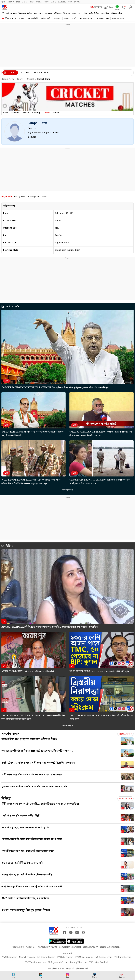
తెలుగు (25, 2)
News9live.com (27, 957)
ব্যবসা (74, 13)
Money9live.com (79, 962)
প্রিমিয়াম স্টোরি (117, 13)
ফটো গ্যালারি (46, 19)
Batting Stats (20, 197)
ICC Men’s (12, 73)
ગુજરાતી (39, 2)
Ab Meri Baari (87, 19)
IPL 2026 (38, 13)
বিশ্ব (85, 13)
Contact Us (18, 947)
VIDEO (22, 19)
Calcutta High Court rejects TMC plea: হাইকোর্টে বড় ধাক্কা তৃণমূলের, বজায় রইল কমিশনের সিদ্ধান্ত (55, 388)
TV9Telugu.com (65, 957)
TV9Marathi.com (84, 957)
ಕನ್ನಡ (18, 2)
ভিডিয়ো (6, 799)
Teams (47, 113)
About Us (31, 947)
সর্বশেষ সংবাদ (10, 734)
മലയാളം (62, 2)
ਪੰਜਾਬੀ (47, 2)
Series (56, 113)
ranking (36, 113)
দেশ (80, 13)
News (45, 197)
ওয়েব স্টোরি (33, 19)
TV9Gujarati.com (103, 957)
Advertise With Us (47, 947)
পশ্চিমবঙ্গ (58, 13)
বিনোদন (67, 13)
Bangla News (8, 79)
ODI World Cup (42, 73)
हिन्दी (3, 2)
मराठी (32, 2)
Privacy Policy (90, 947)
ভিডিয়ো (10, 546)
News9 (11, 2)
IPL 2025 (25, 73)
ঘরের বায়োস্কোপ (103, 19)
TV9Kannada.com (46, 957)
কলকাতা (49, 13)
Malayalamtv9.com (58, 962)
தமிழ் (54, 2)
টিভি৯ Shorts (10, 19)
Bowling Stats (34, 197)
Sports (20, 79)
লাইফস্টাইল (94, 13)
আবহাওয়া (57, 19)
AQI (111, 7)
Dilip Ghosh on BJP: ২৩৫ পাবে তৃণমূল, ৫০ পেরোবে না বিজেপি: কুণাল (99, 671)
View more (125, 734)
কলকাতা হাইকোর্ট (70, 19)
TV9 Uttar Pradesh (99, 962)
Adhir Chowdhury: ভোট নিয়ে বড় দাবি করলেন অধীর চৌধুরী (28, 671)
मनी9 (70, 2)
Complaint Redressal (70, 947)
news (5, 113)
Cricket (30, 79)
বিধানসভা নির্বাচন (25, 13)
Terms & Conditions (110, 947)
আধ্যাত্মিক (105, 13)
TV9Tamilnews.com (36, 962)
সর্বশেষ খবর (11, 13)
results (26, 113)
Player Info (7, 196)
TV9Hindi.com (10, 957)
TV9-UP (77, 2)
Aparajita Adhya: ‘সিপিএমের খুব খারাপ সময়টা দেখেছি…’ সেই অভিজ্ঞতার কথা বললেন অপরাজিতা (50, 627)
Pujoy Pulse (118, 19)
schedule (15, 113)
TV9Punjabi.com (123, 957)
